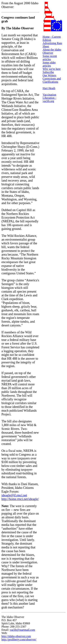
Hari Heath (49, 88)
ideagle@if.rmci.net (14, 495)
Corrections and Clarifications (52, 80)
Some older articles (49, 64)
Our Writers (49, 75)
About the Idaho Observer (52, 51)
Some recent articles (50, 58)
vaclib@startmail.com (22, 630)
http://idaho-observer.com (16, 636)
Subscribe (48, 72)
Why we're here (52, 69)
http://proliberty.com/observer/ (19, 639)
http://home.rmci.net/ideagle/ (20, 499)
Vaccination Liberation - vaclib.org (49, 98)
